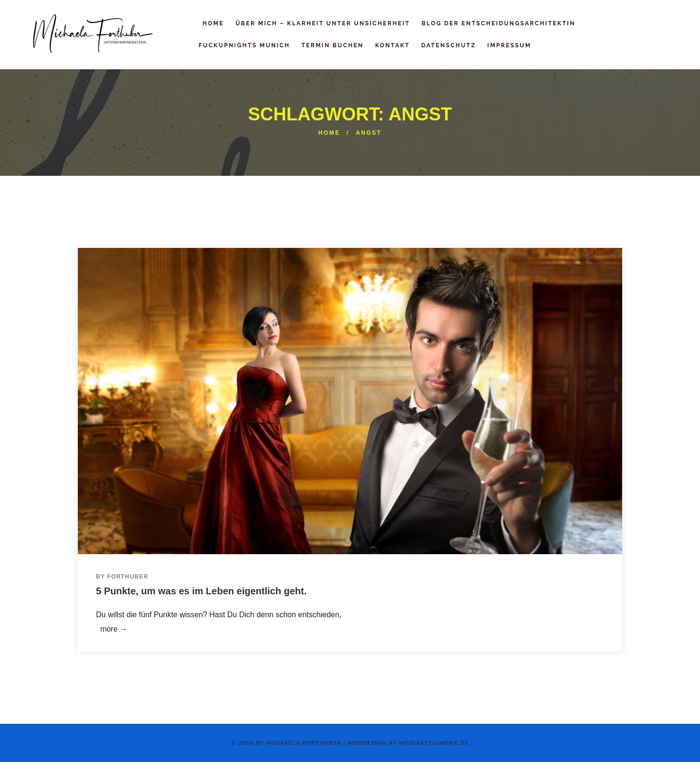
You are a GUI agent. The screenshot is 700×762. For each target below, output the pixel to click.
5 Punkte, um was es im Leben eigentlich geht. (201, 591)
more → (112, 629)
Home (329, 133)
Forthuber (127, 577)
